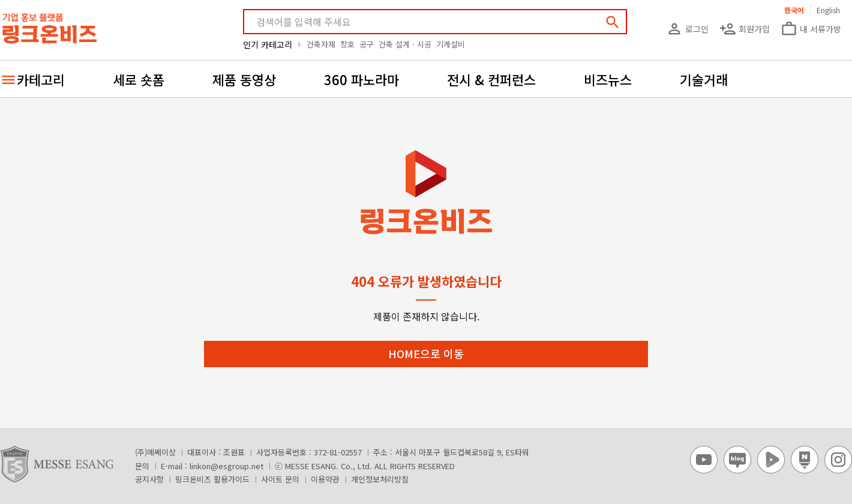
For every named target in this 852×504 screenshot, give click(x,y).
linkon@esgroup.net (226, 466)
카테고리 (41, 79)
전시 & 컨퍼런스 (491, 79)
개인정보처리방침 (380, 479)
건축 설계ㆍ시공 (405, 44)
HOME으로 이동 (426, 353)
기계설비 (451, 44)
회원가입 (745, 29)
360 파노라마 (361, 79)
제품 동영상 (244, 79)
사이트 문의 (280, 479)
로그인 (687, 29)
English (828, 10)
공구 (367, 44)
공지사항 (149, 479)
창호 (347, 44)
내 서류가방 (811, 29)
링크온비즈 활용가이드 (212, 479)
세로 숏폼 (139, 79)
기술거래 (704, 79)
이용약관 (325, 479)
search (613, 22)
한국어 (794, 10)
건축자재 (321, 44)
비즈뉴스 (608, 79)
